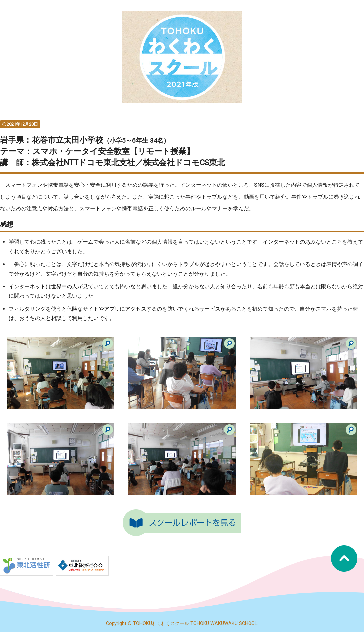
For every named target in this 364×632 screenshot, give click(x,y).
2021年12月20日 (20, 124)
